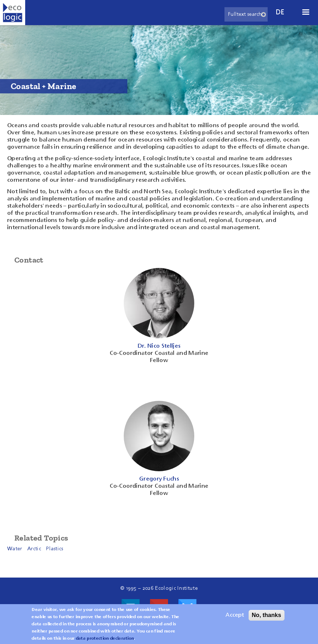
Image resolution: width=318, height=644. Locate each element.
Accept (235, 618)
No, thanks (267, 618)
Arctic (34, 549)
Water (15, 549)
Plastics (55, 549)
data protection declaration (105, 641)
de (280, 12)
